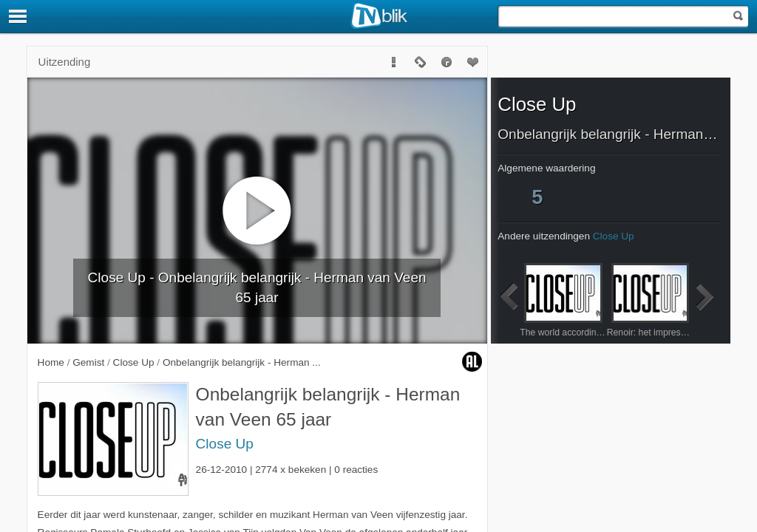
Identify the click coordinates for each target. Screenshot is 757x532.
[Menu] (18, 16)
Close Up (225, 444)
